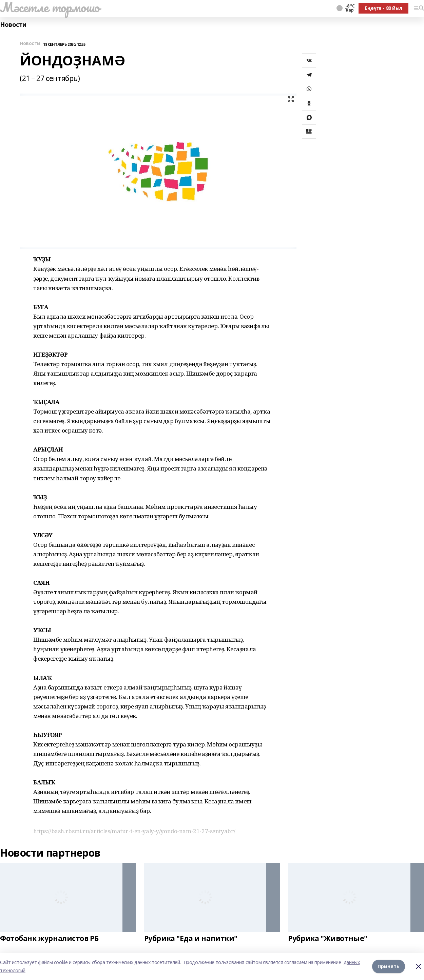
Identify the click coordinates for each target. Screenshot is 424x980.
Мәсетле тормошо (50, 7)
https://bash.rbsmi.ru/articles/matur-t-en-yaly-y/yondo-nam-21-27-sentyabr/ (134, 831)
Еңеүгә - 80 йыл (383, 8)
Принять (389, 966)
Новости (13, 25)
